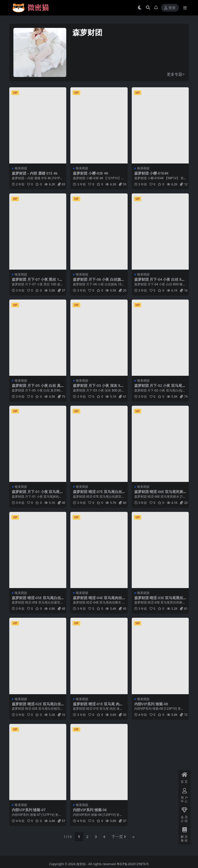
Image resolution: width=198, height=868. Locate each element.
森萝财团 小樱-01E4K (151, 173)
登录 (170, 8)
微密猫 (81, 864)
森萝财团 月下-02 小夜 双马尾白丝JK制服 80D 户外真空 (160, 388)
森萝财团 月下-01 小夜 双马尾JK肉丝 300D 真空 (38, 494)
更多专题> (176, 74)
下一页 (119, 836)
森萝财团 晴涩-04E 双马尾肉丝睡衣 (97, 600)
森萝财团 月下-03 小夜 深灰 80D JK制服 (99, 388)
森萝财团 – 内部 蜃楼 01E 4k (35, 173)
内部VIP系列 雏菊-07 (29, 810)
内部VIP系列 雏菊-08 (151, 704)
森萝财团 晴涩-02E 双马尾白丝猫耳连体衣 (36, 706)
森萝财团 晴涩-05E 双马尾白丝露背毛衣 (36, 600)
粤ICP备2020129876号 (133, 864)
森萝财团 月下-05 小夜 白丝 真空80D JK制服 (36, 388)
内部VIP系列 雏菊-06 (90, 810)
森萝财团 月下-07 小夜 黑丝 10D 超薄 (38, 281)
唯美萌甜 (21, 168)
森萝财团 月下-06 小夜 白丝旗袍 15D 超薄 (99, 281)
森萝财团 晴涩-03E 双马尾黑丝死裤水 (159, 600)
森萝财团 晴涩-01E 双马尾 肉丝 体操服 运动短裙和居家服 (98, 706)
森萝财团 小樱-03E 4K (91, 173)
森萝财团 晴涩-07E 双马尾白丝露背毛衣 (97, 494)
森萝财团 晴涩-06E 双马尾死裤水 (159, 494)
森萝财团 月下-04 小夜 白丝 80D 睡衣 (160, 281)
